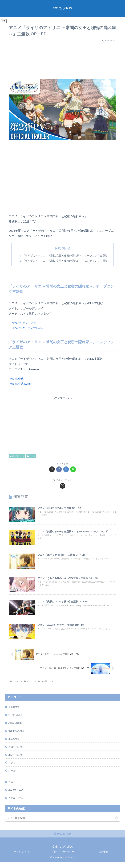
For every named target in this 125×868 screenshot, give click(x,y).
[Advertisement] (62, 59)
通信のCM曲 (16, 717)
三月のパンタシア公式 (23, 323)
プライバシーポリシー (63, 858)
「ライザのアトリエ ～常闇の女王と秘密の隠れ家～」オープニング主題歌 (65, 255)
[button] (117, 823)
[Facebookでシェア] (59, 469)
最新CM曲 (14, 709)
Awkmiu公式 (17, 379)
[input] (62, 823)
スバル (12, 775)
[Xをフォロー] (62, 486)
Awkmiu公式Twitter (21, 384)
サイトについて (22, 858)
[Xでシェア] (52, 469)
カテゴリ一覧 (16, 803)
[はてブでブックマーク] (66, 469)
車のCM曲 (14, 742)
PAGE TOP (62, 840)
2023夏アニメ (17, 456)
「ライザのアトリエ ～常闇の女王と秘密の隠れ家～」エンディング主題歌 (65, 261)
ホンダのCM (16, 758)
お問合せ (103, 858)
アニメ (31, 456)
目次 (58, 248)
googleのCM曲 (17, 734)
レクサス (14, 766)
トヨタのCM (16, 750)
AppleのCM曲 (16, 725)
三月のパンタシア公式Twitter (27, 328)
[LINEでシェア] (73, 469)
